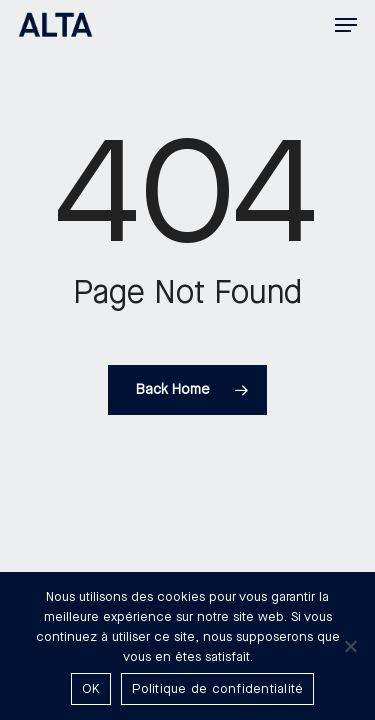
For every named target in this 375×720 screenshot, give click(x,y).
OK (91, 689)
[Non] (350, 646)
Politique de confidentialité (217, 689)
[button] (346, 25)
